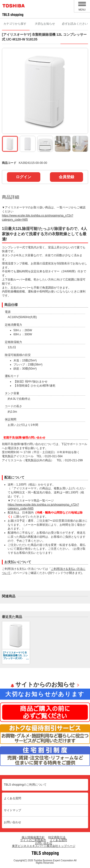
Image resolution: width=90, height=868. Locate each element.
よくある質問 (12, 798)
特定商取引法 (57, 837)
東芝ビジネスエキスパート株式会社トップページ (44, 846)
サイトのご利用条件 (33, 840)
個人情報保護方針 (33, 837)
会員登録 (66, 177)
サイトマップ (12, 810)
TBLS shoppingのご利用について (25, 785)
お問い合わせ (12, 822)
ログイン (24, 177)
